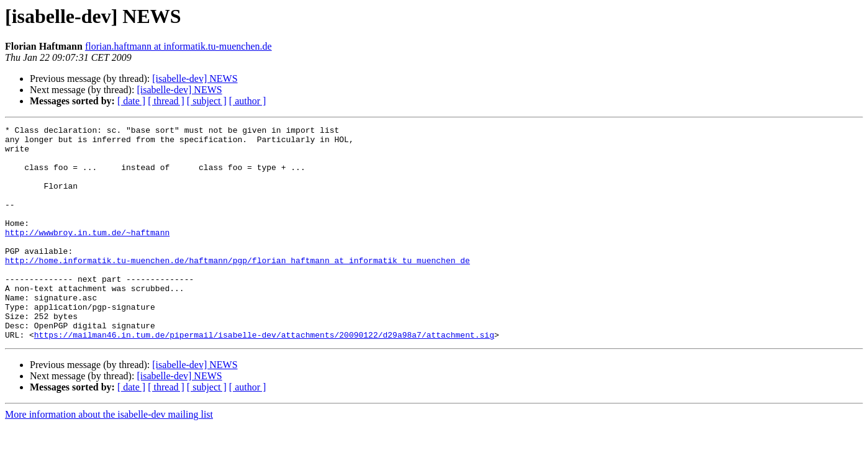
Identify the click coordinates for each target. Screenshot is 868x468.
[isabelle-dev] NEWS (195, 79)
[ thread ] (166, 101)
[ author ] (248, 101)
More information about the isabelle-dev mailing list (109, 457)
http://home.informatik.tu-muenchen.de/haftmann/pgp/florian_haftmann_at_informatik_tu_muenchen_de (237, 288)
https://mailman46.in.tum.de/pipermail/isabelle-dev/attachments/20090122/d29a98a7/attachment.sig (264, 377)
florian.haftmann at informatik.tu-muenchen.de (179, 46)
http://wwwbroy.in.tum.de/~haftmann (87, 254)
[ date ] (131, 101)
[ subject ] (207, 101)
